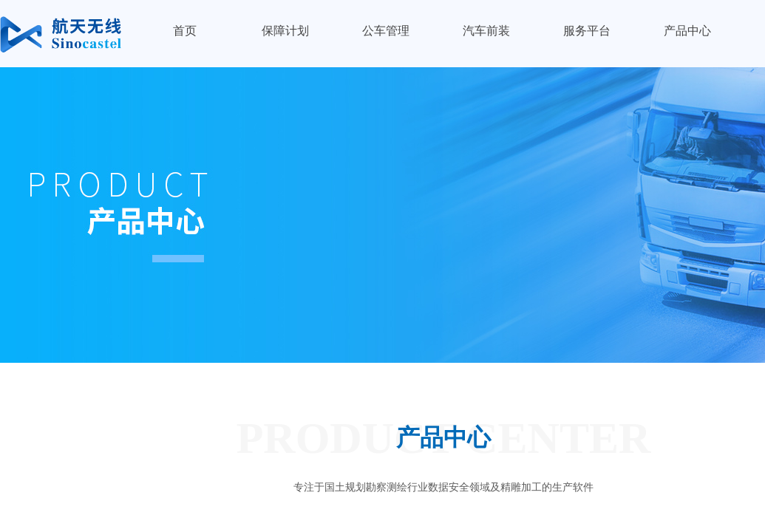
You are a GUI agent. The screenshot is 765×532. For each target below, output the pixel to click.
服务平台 (587, 31)
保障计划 (285, 31)
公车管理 (386, 31)
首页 (185, 31)
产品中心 (687, 31)
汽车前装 (486, 31)
